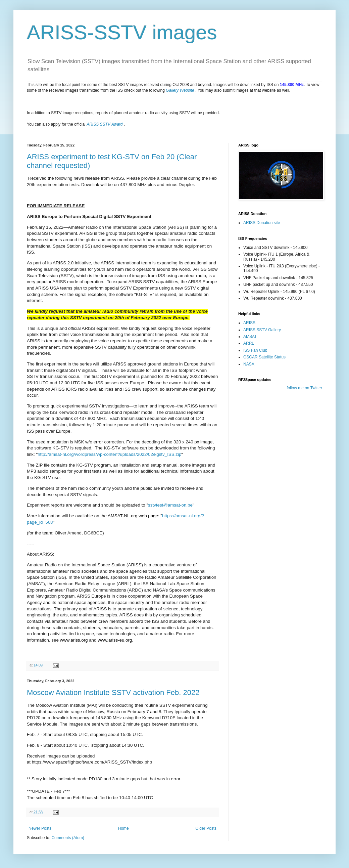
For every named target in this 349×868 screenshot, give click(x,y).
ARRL (249, 343)
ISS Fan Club (255, 350)
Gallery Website (180, 90)
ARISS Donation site (262, 223)
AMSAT (250, 337)
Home (123, 828)
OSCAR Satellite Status (264, 357)
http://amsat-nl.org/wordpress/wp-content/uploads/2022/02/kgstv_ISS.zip (109, 454)
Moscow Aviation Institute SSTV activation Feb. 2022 (113, 692)
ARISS (249, 323)
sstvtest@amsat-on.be (170, 505)
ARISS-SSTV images (122, 32)
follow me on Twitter (304, 388)
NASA (249, 364)
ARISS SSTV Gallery (262, 330)
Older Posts (206, 828)
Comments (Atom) (68, 838)
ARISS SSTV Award (105, 124)
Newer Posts (40, 828)
